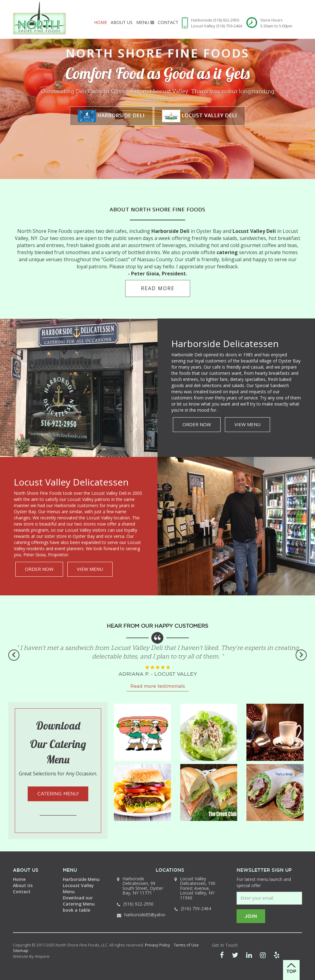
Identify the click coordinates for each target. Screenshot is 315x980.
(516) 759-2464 (229, 26)
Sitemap (21, 950)
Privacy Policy (157, 945)
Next (301, 655)
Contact (168, 22)
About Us (122, 22)
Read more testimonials (158, 686)
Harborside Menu (81, 879)
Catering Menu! (58, 794)
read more (158, 288)
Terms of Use (186, 945)
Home (101, 22)
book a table (76, 910)
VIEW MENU (247, 424)
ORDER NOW (197, 424)
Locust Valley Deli (200, 116)
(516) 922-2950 (226, 20)
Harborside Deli (111, 116)
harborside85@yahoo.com (151, 915)
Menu (145, 22)
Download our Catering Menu (79, 901)
